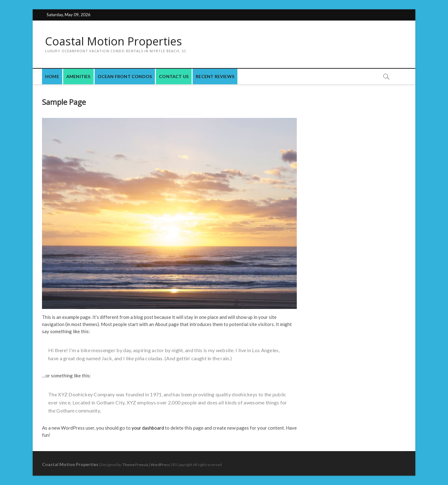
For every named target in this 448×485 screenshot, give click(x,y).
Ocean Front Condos (125, 76)
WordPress (160, 465)
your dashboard (148, 428)
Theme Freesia (135, 465)
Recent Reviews (215, 76)
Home (52, 76)
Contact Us (174, 76)
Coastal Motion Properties (114, 41)
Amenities (78, 76)
